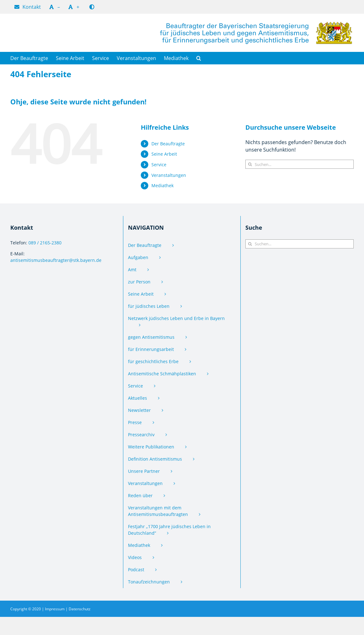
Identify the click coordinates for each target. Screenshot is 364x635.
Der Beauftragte (168, 144)
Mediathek (162, 185)
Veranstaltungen (169, 175)
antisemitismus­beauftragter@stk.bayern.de (56, 260)
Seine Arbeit (164, 154)
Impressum (55, 609)
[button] (199, 58)
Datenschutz (80, 609)
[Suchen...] (300, 164)
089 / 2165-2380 (45, 243)
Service (159, 165)
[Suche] (250, 164)
